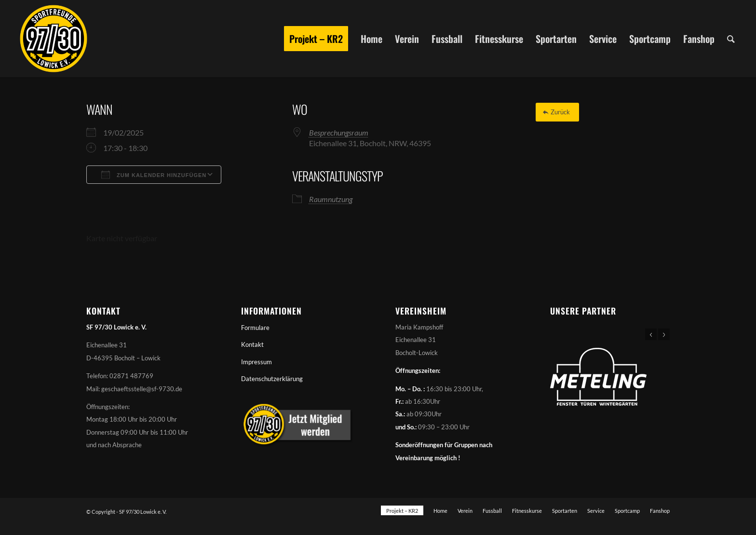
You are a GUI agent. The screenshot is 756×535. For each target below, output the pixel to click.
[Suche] (731, 39)
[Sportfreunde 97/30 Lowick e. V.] (54, 39)
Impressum (256, 362)
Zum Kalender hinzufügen (154, 175)
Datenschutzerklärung (272, 379)
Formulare (255, 328)
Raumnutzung (331, 199)
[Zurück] (557, 112)
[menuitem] (316, 39)
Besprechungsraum (339, 132)
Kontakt (252, 344)
